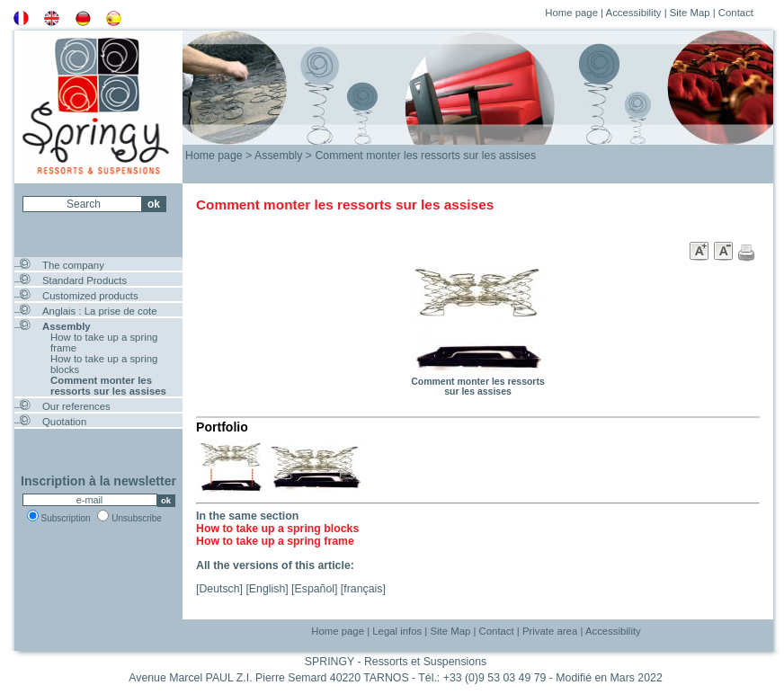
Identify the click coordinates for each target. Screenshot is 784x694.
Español (315, 589)
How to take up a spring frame (275, 541)
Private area (550, 631)
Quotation (64, 422)
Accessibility (634, 13)
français (363, 589)
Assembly (67, 326)
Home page (571, 13)
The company (73, 265)
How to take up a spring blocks (277, 529)
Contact (736, 13)
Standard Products (85, 280)
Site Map (690, 13)
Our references (76, 406)
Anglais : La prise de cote (100, 311)
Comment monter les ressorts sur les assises (108, 386)
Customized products (90, 296)
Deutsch (219, 589)
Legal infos (397, 631)
